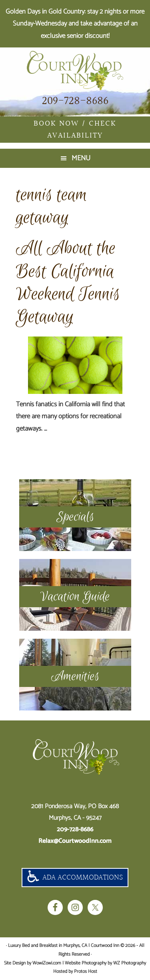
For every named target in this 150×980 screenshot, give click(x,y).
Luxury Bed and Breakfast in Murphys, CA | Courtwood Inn (75, 71)
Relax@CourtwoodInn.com (75, 841)
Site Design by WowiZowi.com (33, 963)
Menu (81, 158)
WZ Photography (130, 963)
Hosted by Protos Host (75, 971)
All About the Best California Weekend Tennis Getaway (68, 283)
